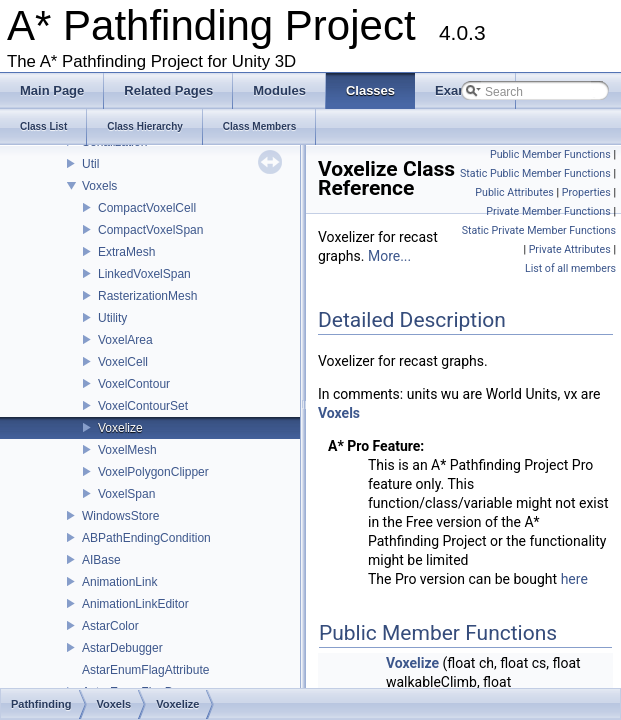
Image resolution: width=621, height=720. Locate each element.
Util (90, 164)
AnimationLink (119, 582)
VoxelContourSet (143, 406)
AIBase (101, 560)
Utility (112, 318)
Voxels (99, 186)
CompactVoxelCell (147, 208)
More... (389, 256)
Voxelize (120, 428)
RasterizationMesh (147, 296)
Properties (586, 192)
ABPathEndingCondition (146, 538)
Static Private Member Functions (539, 230)
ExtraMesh (126, 252)
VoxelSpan (126, 494)
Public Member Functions (550, 154)
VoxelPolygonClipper (153, 472)
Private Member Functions (548, 211)
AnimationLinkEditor (135, 604)
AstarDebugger (122, 648)
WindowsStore (120, 516)
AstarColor (110, 626)
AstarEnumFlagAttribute (145, 670)
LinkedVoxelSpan (144, 274)
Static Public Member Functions (535, 173)
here (574, 579)
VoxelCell (123, 362)
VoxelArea (125, 340)
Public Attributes (514, 192)
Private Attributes (570, 249)
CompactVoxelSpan (150, 230)
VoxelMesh (127, 450)
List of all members (570, 268)
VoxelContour (134, 384)
